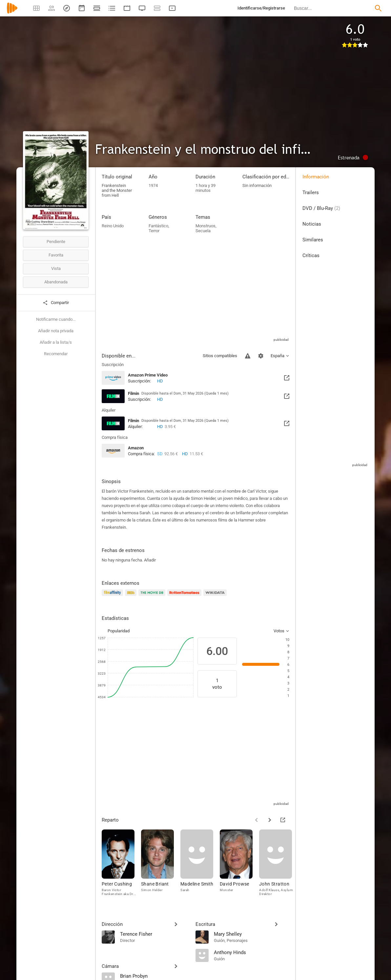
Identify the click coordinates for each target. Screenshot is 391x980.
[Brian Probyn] (154, 976)
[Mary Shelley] (252, 934)
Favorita (56, 255)
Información (316, 177)
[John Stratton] (279, 864)
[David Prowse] (239, 864)
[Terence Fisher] (154, 934)
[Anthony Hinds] (252, 952)
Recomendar (56, 354)
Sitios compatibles (220, 356)
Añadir (150, 560)
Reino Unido (113, 226)
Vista (56, 268)
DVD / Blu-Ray (321, 208)
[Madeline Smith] (200, 864)
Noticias (312, 224)
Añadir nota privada (56, 331)
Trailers (311, 193)
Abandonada (56, 282)
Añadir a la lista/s (56, 342)
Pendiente (56, 242)
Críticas (311, 255)
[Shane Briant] (161, 864)
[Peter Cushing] (121, 864)
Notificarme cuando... (56, 319)
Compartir (56, 303)
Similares (313, 240)
